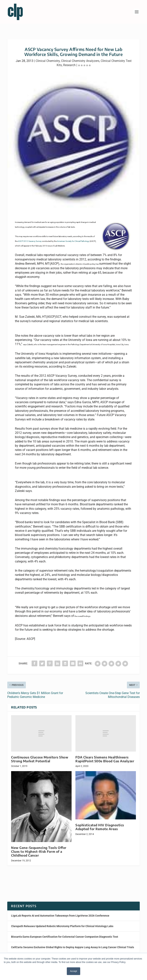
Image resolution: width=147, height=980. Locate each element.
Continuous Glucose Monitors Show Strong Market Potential (40, 759)
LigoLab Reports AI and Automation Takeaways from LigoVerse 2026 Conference (60, 916)
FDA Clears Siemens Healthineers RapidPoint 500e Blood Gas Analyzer (105, 759)
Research (69, 65)
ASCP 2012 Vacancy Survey (30, 241)
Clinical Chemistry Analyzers (80, 61)
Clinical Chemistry (48, 61)
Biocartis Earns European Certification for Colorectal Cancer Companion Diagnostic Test (65, 937)
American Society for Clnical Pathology (73, 241)
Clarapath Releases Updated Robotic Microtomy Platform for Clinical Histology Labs (62, 926)
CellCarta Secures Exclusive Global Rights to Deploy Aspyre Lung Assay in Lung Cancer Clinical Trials (73, 947)
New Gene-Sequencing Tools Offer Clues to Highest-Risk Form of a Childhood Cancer (39, 852)
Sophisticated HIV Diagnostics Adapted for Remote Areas (100, 827)
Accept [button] (74, 971)
